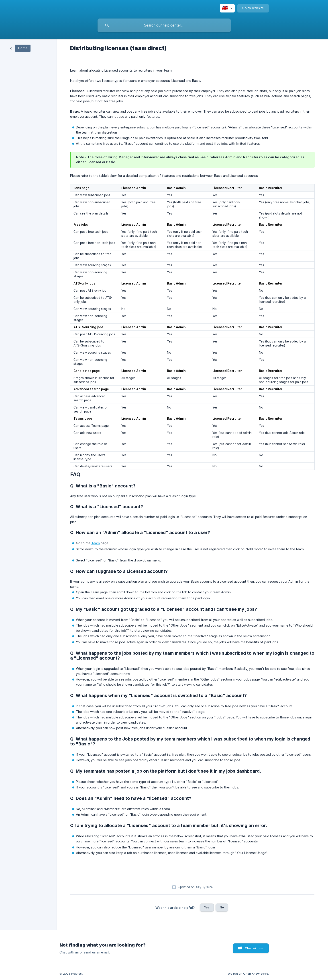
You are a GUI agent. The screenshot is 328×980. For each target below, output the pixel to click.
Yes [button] (207, 907)
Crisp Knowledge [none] (256, 974)
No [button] (222, 907)
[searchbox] (164, 25)
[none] (227, 8)
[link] (20, 48)
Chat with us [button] (254, 948)
